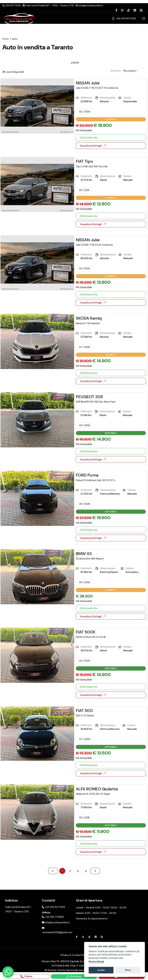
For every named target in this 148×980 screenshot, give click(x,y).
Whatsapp (74, 977)
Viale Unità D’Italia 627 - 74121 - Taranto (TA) (48, 5)
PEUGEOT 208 (89, 397)
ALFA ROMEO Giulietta (97, 789)
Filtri (75, 63)
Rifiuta (128, 970)
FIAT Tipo (84, 161)
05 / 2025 (85, 504)
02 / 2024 (85, 661)
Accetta (101, 970)
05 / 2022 (85, 582)
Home (6, 39)
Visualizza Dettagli (93, 146)
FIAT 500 (84, 711)
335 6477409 (11, 5)
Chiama (26, 977)
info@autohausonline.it (89, 5)
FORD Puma (87, 475)
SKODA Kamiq (89, 318)
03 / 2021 (84, 190)
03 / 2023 (85, 425)
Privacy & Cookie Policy (74, 956)
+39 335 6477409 (124, 18)
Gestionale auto (75, 971)
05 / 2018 (84, 818)
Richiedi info (89, 138)
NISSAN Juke (88, 83)
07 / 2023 (85, 347)
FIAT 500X (86, 632)
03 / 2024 (85, 112)
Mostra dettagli (96, 962)
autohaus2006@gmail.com (57, 931)
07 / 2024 (85, 739)
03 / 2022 (85, 269)
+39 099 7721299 (53, 918)
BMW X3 (84, 554)
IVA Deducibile (84, 130)
